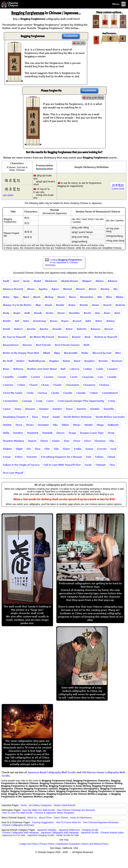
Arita (26, 321)
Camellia (8, 377)
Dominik (47, 433)
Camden (112, 369)
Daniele (95, 409)
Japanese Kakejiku (47, 830)
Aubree (18, 329)
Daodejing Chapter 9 (15, 417)
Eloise (66, 449)
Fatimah (101, 465)
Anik (27, 313)
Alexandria (87, 297)
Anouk (38, 313)
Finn (112, 465)
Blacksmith (71, 353)
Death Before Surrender (110, 417)
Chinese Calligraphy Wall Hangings (20, 833)
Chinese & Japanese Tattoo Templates (54, 813)
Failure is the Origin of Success (21, 465)
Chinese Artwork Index (112, 833)
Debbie (7, 425)
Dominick (33, 433)
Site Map (64, 840)
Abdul (37, 281)
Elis (29, 449)
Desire (30, 425)
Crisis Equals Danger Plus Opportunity (81, 401)
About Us (32, 818)
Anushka (74, 313)
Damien (57, 409)
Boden (20, 361)
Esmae (7, 457)
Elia (112, 441)
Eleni (87, 441)
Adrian (100, 281)
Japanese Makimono (69, 830)
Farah (88, 465)
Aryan (65, 321)
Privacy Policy (47, 844)
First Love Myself (13, 473)
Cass (100, 377)
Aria (97, 313)
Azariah (57, 329)
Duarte (32, 441)
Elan (67, 441)
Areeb (87, 313)
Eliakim (7, 449)
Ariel (117, 313)
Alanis (61, 297)
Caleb (100, 369)
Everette (32, 457)
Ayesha (44, 329)
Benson (27, 345)
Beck (88, 337)
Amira (72, 305)
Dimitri (89, 425)
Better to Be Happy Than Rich (21, 353)
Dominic (18, 433)
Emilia (78, 449)
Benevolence (11, 345)
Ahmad (67, 289)
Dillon (65, 425)
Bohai (66, 361)
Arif (17, 321)
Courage (27, 401)
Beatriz (76, 337)
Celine (21, 385)
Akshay (49, 297)
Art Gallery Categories (40, 805)
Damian (44, 409)
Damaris (30, 409)
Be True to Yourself (14, 337)
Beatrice (63, 337)
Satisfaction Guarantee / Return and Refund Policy (82, 844)
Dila (55, 425)
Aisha (6, 297)
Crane (50, 401)
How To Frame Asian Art (68, 822)
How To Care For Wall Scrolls (17, 813)
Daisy (18, 409)
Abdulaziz (51, 281)
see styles (8, 195)
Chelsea (104, 385)
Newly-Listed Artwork (65, 805)
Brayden (89, 361)
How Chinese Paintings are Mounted (76, 810)
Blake (85, 353)
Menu (119, 4)
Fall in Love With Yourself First (62, 465)
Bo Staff (8, 361)
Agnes (55, 289)
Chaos (45, 385)
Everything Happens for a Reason (62, 457)
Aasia (26, 281)
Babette (82, 329)
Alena (72, 297)
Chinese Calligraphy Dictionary (18, 825)
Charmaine (72, 385)
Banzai (109, 329)
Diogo (100, 425)
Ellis (56, 449)
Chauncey (89, 385)
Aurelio (31, 329)
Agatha (43, 289)
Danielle (109, 409)
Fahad (111, 457)
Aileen (93, 289)
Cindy (30, 393)
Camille (22, 377)
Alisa (109, 297)
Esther (19, 457)
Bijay (57, 353)
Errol (113, 449)
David (56, 417)
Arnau (53, 321)
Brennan (117, 361)
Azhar (69, 329)
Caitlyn (88, 369)
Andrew (120, 305)
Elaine (56, 441)
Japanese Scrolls (90, 833)
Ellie (47, 449)
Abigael (87, 281)
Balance (96, 329)
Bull (63, 369)
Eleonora (100, 441)
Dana (69, 409)
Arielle (7, 321)
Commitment (110, 393)
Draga (72, 433)
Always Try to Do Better (17, 305)
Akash (37, 297)
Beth (87, 345)
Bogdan (54, 361)
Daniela (81, 409)
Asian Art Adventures (81, 818)
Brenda (103, 361)
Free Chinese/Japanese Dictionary (101, 822)
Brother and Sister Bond (42, 369)
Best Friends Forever (67, 345)
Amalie (60, 305)
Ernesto (102, 449)
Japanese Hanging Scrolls (41, 835)
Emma (89, 449)
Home (24, 805)
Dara (35, 417)
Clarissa (42, 393)
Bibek (47, 353)
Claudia (68, 393)
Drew (111, 433)
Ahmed (80, 289)
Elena (77, 441)
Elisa (38, 449)
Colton (94, 393)
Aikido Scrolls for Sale (68, 835)
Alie (100, 297)
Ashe (88, 321)
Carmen (49, 377)
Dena (19, 425)
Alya (38, 305)
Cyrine (7, 409)
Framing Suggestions (43, 822)
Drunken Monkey (13, 441)
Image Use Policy (29, 844)
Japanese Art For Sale (14, 835)
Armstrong (39, 321)
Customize (71, 36)
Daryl (45, 417)
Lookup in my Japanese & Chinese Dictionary (64, 262)
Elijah (19, 449)
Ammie (84, 305)
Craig (39, 401)
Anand (107, 305)
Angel (17, 313)
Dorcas (61, 433)
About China (45, 818)
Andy (6, 313)
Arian (107, 313)
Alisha (120, 297)
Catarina (8, 385)
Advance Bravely (13, 289)
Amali (48, 305)
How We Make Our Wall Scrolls (38, 810)
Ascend (77, 321)
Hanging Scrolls (90, 830)
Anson (61, 313)
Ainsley (105, 289)
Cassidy (112, 377)
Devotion (43, 425)
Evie (89, 457)
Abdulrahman (70, 281)
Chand (33, 385)
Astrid (6, 329)
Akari (26, 297)
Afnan (31, 289)
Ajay (16, 297)
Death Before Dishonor (78, 417)
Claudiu (81, 393)
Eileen (44, 441)
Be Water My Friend (42, 337)
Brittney (18, 369)
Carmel (35, 377)
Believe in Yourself (106, 337)
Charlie (57, 385)
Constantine (10, 401)
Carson (62, 377)
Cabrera (74, 369)
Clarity (55, 393)
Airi (115, 289)
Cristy (112, 401)
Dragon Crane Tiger (92, 433)
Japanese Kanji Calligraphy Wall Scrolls (52, 772)
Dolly (6, 433)
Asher (99, 321)
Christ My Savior (13, 393)
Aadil (6, 281)
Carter (74, 377)
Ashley (110, 321)
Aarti (16, 281)
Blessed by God (102, 353)
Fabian (99, 457)
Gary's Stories (61, 818)
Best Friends (43, 345)
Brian (6, 369)
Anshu (49, 313)
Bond (77, 361)
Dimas (77, 425)
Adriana (112, 281)
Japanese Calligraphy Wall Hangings (60, 833)
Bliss (118, 353)
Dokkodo (113, 425)
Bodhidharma (37, 361)
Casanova (88, 377)
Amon (96, 305)
